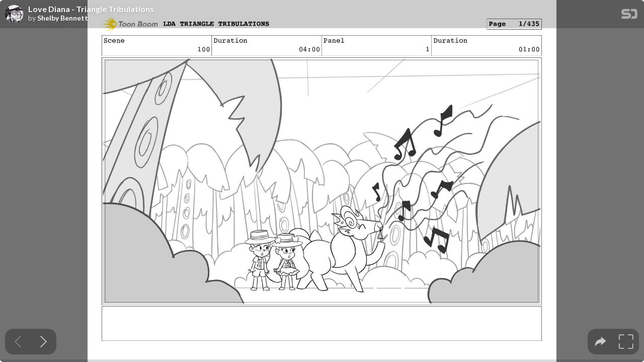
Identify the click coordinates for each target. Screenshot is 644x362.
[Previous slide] (18, 342)
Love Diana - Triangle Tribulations (91, 9)
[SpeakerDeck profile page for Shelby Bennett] (14, 15)
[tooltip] (600, 342)
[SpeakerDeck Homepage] (629, 16)
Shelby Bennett (63, 18)
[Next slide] (44, 342)
